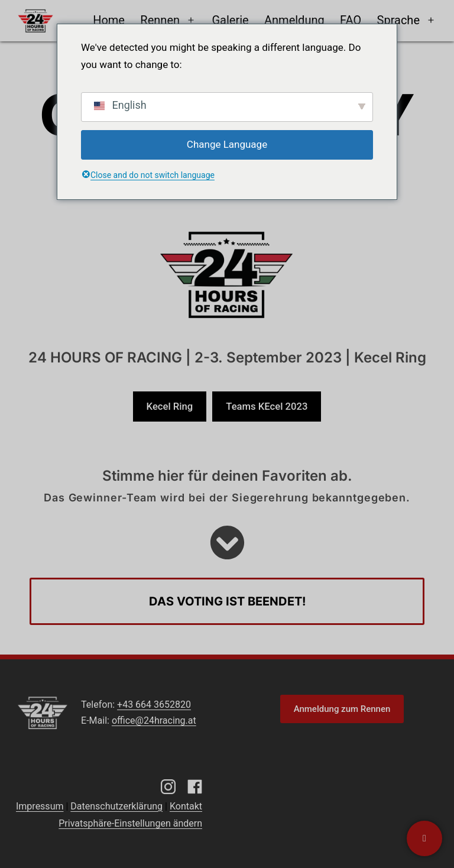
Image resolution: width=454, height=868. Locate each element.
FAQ (351, 20)
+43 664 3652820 (154, 705)
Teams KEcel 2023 (267, 407)
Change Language (227, 144)
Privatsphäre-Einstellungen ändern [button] (130, 823)
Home (109, 20)
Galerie (230, 20)
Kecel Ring (170, 407)
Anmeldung (294, 20)
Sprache (398, 20)
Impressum (40, 806)
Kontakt (186, 806)
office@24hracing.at (154, 720)
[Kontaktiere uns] (424, 838)
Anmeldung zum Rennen (342, 709)
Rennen (160, 20)
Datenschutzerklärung (116, 806)
